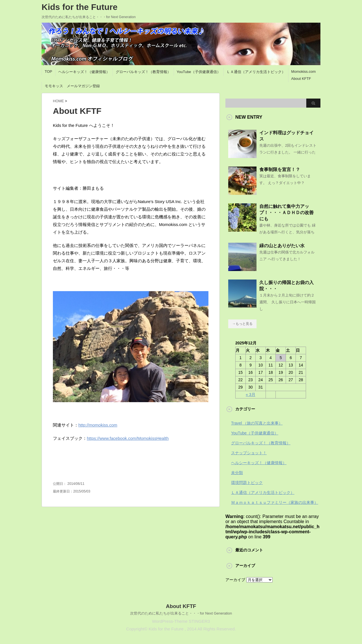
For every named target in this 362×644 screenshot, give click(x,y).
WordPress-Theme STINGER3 (181, 621)
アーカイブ (235, 580)
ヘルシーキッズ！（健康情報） (84, 72)
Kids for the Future (79, 7)
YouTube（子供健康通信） (199, 72)
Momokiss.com (304, 72)
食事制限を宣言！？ (280, 169)
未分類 (237, 473)
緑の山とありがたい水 (282, 246)
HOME (58, 101)
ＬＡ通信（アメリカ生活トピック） (256, 72)
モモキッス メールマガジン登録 (72, 86)
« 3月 (250, 394)
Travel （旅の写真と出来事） (257, 423)
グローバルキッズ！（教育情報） (143, 72)
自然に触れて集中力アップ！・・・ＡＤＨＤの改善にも (286, 213)
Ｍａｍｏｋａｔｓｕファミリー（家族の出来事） (275, 502)
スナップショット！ (249, 453)
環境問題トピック (247, 483)
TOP (49, 72)
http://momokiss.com (98, 425)
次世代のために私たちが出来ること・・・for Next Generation (181, 613)
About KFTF (301, 79)
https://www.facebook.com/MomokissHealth (128, 438)
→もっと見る (242, 324)
